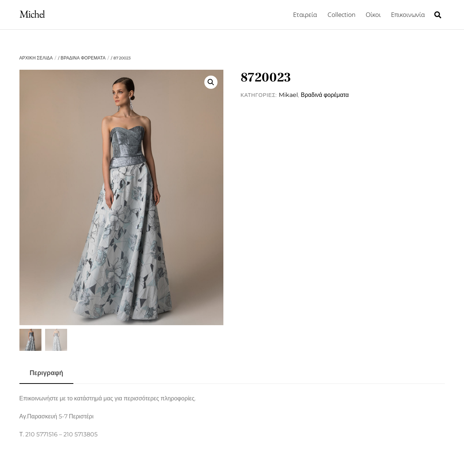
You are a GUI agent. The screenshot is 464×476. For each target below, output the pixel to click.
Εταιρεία (305, 14)
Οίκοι (373, 14)
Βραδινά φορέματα (83, 58)
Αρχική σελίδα (36, 58)
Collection (341, 14)
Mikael (288, 95)
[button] (211, 82)
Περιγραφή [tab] (47, 373)
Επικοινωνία (408, 14)
